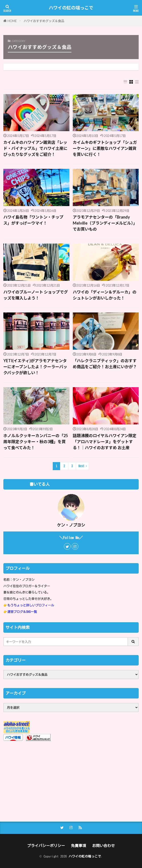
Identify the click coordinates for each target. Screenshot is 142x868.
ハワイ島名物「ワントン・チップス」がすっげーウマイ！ (33, 220)
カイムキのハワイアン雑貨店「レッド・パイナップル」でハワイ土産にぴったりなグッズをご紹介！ (35, 148)
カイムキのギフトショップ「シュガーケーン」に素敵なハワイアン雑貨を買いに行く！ (105, 148)
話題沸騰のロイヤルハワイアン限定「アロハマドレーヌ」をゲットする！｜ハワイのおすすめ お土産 (105, 442)
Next (81, 466)
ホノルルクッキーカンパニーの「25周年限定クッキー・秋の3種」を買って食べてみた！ (36, 442)
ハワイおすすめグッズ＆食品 (44, 21)
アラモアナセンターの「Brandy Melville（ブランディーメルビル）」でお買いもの (105, 223)
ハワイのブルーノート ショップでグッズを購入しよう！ (36, 295)
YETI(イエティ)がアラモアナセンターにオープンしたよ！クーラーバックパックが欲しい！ (35, 367)
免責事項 (79, 846)
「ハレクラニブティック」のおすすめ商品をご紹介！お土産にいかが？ (105, 364)
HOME (12, 21)
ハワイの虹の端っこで (71, 8)
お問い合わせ (103, 846)
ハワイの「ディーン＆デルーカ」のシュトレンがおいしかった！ (105, 295)
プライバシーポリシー (46, 846)
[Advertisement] (71, 781)
